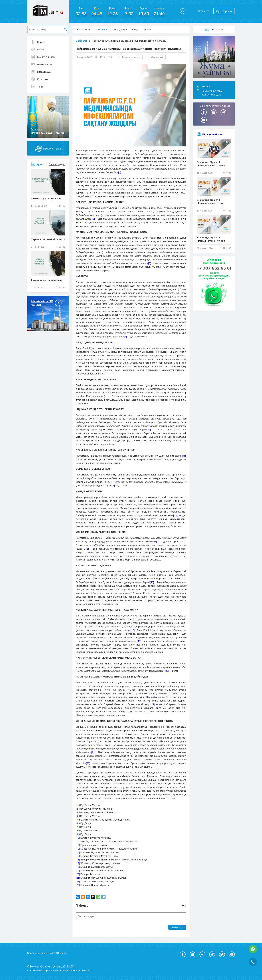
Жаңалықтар (84, 29)
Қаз (207, 29)
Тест (37, 87)
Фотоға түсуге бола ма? (46, 198)
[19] (139, 641)
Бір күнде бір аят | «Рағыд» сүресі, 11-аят (211, 201)
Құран (38, 49)
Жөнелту (177, 927)
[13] (175, 515)
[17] (132, 593)
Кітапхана (40, 79)
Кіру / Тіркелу (224, 11)
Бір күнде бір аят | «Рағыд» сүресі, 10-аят (211, 239)
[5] (120, 326)
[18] (133, 630)
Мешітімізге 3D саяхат (54, 953)
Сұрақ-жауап (120, 29)
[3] (150, 263)
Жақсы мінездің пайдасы (47, 280)
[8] (127, 363)
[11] (184, 456)
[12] (116, 485)
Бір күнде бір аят (213, 134)
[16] (152, 582)
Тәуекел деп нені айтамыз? (48, 239)
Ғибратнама (41, 72)
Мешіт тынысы (43, 57)
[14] (158, 541)
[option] (214, 58)
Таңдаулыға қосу (129, 57)
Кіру (184, 906)
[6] (125, 336)
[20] (167, 671)
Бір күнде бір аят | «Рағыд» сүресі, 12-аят (211, 164)
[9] (184, 392)
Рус (214, 29)
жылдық (216, 94)
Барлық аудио (57, 164)
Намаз (38, 42)
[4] (90, 307)
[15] (87, 549)
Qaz (221, 29)
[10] (149, 429)
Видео (136, 29)
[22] (93, 752)
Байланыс (33, 953)
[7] (105, 352)
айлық (205, 94)
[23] (88, 763)
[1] (120, 172)
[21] (153, 704)
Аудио (147, 29)
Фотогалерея (42, 64)
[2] (93, 219)
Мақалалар (102, 29)
